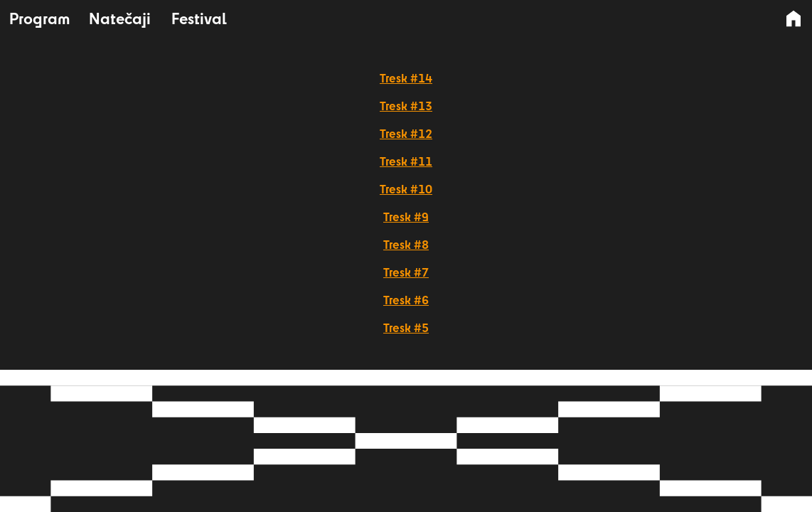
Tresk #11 (406, 161)
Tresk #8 (406, 244)
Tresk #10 (406, 189)
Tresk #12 (406, 133)
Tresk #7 (406, 272)
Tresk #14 (406, 78)
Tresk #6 (406, 300)
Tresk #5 (406, 327)
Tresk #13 (406, 106)
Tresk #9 (406, 217)
